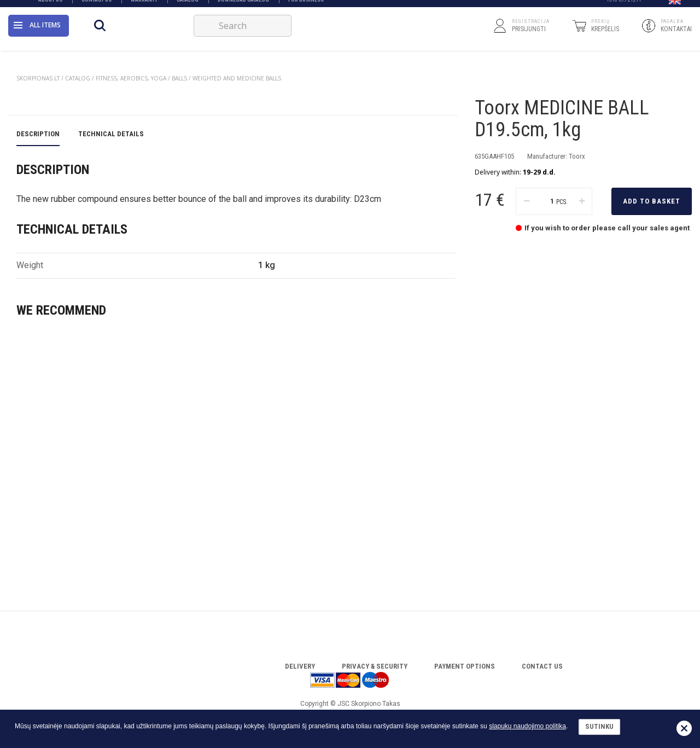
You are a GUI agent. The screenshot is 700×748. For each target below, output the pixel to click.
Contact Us (97, 7)
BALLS (179, 78)
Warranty (144, 7)
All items (37, 35)
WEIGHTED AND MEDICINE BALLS (237, 78)
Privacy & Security (375, 666)
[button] (675, 7)
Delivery (300, 666)
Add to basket (652, 219)
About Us (50, 7)
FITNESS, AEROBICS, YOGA (131, 78)
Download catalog (243, 7)
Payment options (465, 666)
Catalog (188, 7)
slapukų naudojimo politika (527, 726)
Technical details (111, 355)
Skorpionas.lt (38, 78)
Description (38, 355)
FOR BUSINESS (306, 7)
